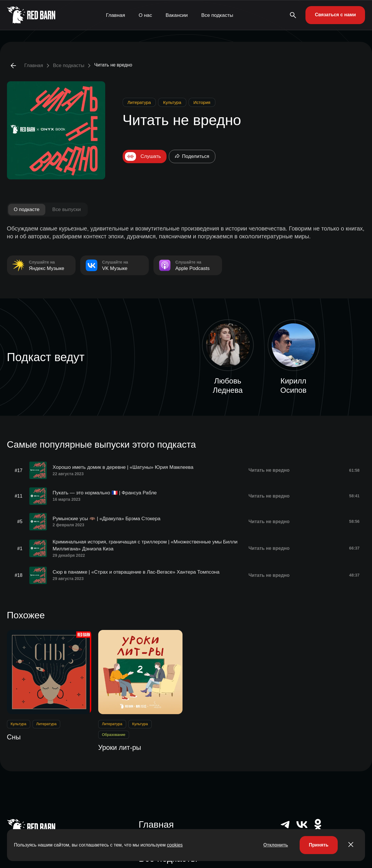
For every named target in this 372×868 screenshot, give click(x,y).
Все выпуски (67, 209)
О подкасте (27, 209)
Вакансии (177, 15)
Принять (319, 845)
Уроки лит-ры (120, 747)
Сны (14, 736)
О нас (145, 15)
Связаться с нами (335, 15)
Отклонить (275, 845)
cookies (175, 845)
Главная (116, 15)
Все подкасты (217, 15)
